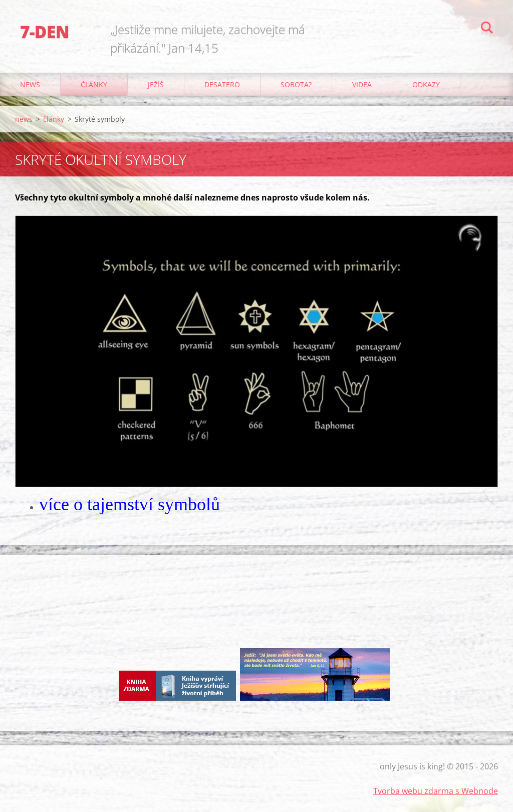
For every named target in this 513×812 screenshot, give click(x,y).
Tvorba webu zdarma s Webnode (436, 791)
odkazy (426, 84)
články (94, 84)
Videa (362, 84)
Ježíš (156, 84)
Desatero (222, 84)
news (30, 84)
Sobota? (296, 84)
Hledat (487, 29)
